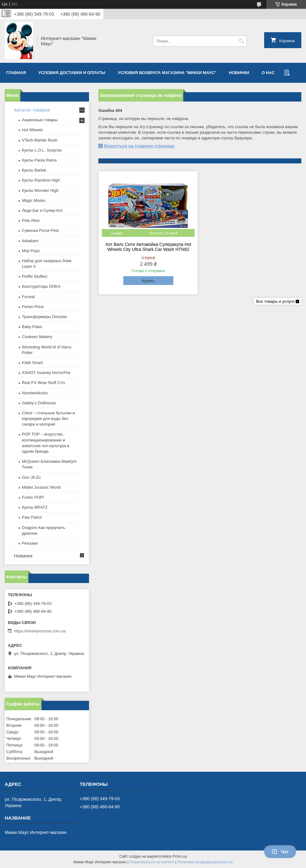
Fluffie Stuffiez (35, 276)
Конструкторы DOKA (41, 286)
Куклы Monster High (40, 190)
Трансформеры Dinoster (44, 317)
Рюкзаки (30, 543)
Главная (16, 73)
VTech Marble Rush (39, 140)
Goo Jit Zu (31, 477)
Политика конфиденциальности (205, 862)
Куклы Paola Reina (39, 160)
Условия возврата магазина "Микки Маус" (167, 73)
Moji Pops (31, 251)
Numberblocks (35, 393)
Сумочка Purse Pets (40, 230)
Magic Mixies (34, 200)
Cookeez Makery (37, 337)
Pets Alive (31, 220)
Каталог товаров (32, 110)
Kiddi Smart (32, 363)
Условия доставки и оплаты (72, 73)
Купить (148, 281)
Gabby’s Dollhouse (39, 403)
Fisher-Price (33, 307)
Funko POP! (33, 497)
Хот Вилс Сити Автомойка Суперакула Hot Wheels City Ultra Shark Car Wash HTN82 (148, 247)
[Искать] (241, 41)
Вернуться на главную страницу (139, 146)
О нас (268, 73)
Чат (280, 852)
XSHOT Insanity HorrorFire (46, 373)
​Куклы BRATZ (35, 507)
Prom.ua (180, 856)
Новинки (239, 73)
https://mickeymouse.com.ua (40, 631)
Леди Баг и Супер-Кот (42, 210)
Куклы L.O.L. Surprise (42, 150)
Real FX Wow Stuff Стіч (43, 383)
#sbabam (30, 241)
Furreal (28, 297)
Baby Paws (32, 327)
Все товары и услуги (275, 301)
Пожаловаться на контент (152, 862)
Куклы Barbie (34, 170)
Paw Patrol (32, 517)
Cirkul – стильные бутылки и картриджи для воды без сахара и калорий (48, 419)
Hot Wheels (32, 130)
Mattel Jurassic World (41, 487)
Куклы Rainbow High (41, 180)
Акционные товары (40, 120)
